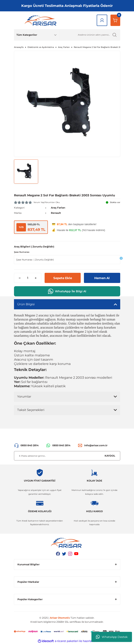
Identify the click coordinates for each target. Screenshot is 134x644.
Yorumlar (24, 396)
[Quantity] (28, 278)
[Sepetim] (115, 20)
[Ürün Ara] (90, 35)
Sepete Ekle (63, 278)
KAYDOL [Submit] (110, 456)
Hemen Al (102, 278)
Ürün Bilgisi (26, 304)
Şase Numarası (22, 252)
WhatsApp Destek (112, 637)
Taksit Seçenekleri (31, 410)
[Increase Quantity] (36, 278)
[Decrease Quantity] (20, 278)
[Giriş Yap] (102, 20)
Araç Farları (58, 208)
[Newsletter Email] (67, 456)
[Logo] (41, 20)
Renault (56, 213)
